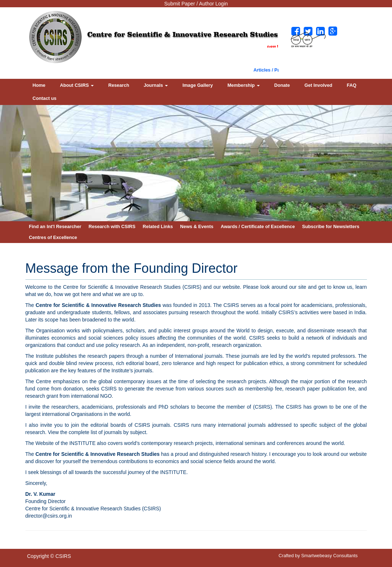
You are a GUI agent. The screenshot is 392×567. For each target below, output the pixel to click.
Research (119, 85)
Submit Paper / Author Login (196, 4)
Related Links (158, 226)
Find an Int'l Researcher (55, 226)
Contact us (45, 98)
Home (39, 85)
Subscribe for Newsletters (331, 226)
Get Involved (318, 85)
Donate (282, 85)
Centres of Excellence (53, 237)
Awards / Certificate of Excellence (258, 226)
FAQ (352, 85)
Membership (244, 85)
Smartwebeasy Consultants (329, 556)
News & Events (197, 226)
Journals (156, 85)
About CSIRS (77, 85)
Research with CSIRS (112, 226)
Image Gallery (198, 85)
